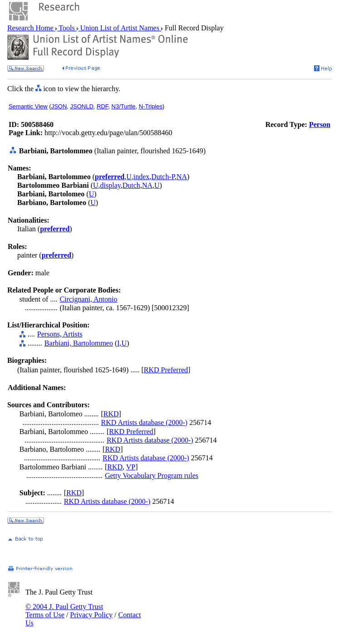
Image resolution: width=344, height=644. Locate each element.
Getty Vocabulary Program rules (152, 476)
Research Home (31, 28)
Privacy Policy (91, 615)
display (111, 185)
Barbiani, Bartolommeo (79, 343)
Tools (67, 28)
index (142, 177)
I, (119, 343)
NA (182, 177)
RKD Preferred (166, 370)
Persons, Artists (60, 334)
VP (131, 467)
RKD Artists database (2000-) (145, 422)
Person (320, 124)
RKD (111, 414)
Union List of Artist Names (120, 28)
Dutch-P (163, 177)
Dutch (131, 185)
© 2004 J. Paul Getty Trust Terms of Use (64, 611)
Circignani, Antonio (88, 299)
